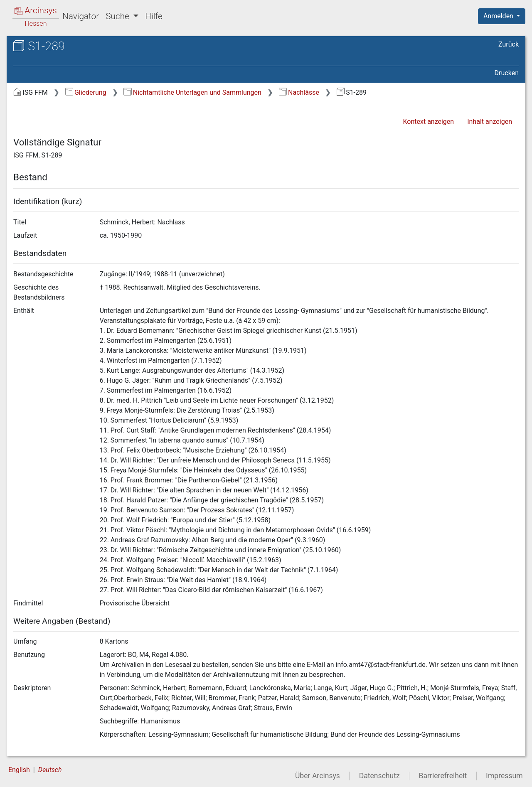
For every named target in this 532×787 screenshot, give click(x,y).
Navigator (81, 16)
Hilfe (154, 16)
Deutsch (50, 770)
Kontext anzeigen (428, 122)
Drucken (507, 73)
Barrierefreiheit (443, 776)
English (19, 770)
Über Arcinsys (318, 776)
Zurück (509, 44)
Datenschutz (379, 776)
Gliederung (86, 92)
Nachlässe (299, 92)
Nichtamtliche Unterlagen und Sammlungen (192, 92)
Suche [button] (118, 16)
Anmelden (499, 16)
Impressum (504, 776)
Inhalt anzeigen (490, 122)
